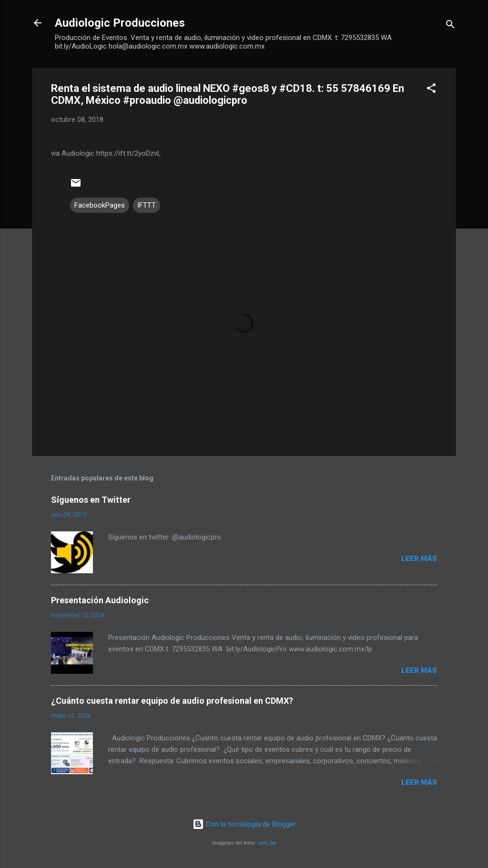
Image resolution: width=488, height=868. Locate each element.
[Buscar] (450, 26)
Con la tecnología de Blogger (244, 824)
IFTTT (147, 205)
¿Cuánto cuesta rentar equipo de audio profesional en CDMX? (172, 701)
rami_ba (267, 843)
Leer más (419, 559)
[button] (431, 90)
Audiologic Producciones (120, 23)
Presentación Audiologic (100, 600)
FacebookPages (100, 205)
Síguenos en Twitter (91, 500)
